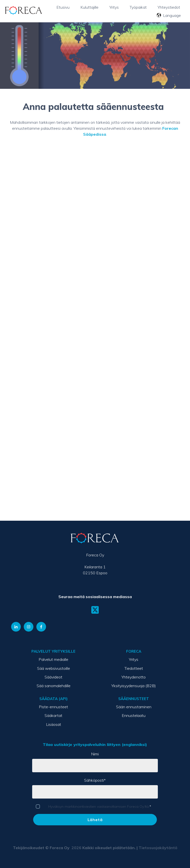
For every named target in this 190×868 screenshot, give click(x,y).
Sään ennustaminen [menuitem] (134, 707)
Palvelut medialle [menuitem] (53, 659)
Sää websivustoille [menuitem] (54, 668)
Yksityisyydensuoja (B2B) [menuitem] (134, 686)
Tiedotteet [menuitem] (134, 668)
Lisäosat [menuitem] (54, 724)
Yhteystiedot (169, 7)
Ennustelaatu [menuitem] (134, 715)
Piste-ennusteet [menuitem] (53, 707)
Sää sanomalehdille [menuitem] (54, 686)
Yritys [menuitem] (134, 659)
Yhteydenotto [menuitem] (134, 677)
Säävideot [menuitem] (53, 677)
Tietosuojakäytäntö (158, 848)
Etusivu (63, 7)
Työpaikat (138, 7)
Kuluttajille (89, 7)
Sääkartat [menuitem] (53, 715)
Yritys (114, 7)
